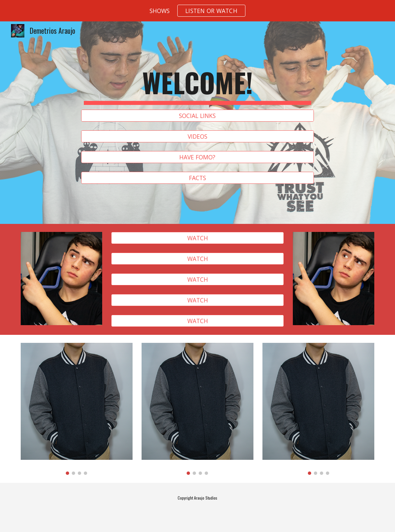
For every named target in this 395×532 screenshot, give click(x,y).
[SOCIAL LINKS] (198, 116)
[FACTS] (198, 178)
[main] (198, 86)
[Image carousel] (77, 409)
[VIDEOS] (198, 137)
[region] (197, 11)
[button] (211, 11)
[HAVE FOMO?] (198, 157)
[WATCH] (197, 238)
